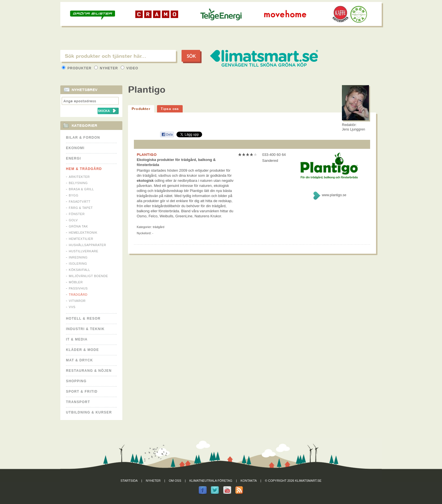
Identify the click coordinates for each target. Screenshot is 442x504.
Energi (73, 158)
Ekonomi (75, 148)
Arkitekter (79, 177)
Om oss (175, 481)
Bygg (74, 195)
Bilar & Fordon (83, 138)
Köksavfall (79, 270)
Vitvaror (77, 301)
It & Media (77, 339)
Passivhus (78, 288)
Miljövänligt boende (88, 276)
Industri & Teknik (85, 329)
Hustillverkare (84, 251)
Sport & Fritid (82, 392)
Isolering (78, 264)
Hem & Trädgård (84, 169)
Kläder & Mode (82, 350)
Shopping (76, 381)
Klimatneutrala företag (211, 481)
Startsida (129, 481)
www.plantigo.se (334, 195)
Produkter (77, 68)
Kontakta (249, 481)
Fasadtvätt (79, 202)
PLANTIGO (147, 154)
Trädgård (78, 295)
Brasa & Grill (81, 189)
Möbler (76, 282)
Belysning (78, 183)
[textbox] (118, 56)
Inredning (78, 257)
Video (130, 68)
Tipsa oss (170, 109)
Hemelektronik (83, 233)
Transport (78, 402)
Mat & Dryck (79, 360)
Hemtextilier (81, 239)
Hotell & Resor (83, 319)
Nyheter (107, 68)
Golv (73, 220)
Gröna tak (78, 226)
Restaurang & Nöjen (89, 371)
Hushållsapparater (87, 245)
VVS (72, 307)
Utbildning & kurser (89, 412)
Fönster (77, 214)
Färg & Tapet (81, 208)
